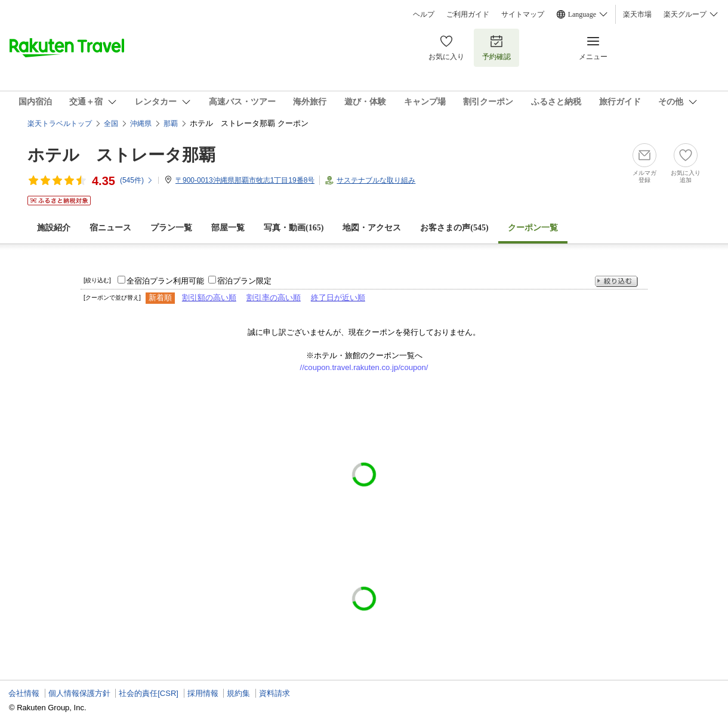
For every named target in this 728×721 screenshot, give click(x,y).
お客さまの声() (454, 228)
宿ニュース (110, 228)
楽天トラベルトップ (60, 124)
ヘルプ (424, 14)
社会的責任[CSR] (149, 693)
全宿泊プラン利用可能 (165, 281)
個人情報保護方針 (79, 693)
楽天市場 (637, 14)
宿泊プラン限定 (244, 281)
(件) (137, 180)
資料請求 (274, 693)
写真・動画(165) (294, 228)
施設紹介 (54, 228)
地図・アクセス (372, 228)
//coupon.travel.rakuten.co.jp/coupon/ (364, 367)
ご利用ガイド (468, 14)
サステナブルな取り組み (376, 180)
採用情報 (203, 693)
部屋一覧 (228, 228)
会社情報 (24, 693)
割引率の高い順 (274, 298)
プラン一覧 (171, 228)
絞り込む (616, 281)
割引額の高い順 (209, 298)
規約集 (238, 693)
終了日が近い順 (338, 298)
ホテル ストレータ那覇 (121, 155)
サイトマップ (523, 14)
